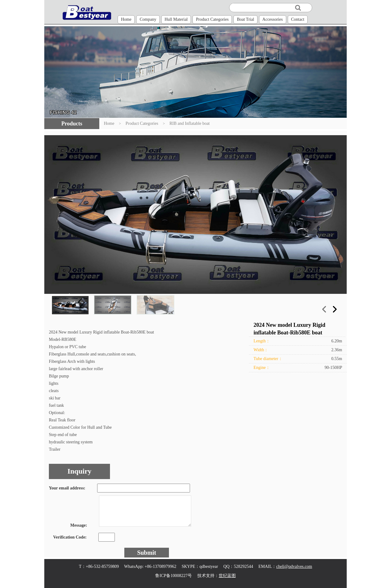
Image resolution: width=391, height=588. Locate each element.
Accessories (273, 19)
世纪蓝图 (227, 576)
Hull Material (176, 19)
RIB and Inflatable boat (190, 123)
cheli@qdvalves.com (294, 566)
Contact (298, 19)
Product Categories (212, 19)
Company (148, 19)
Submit (147, 553)
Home (126, 19)
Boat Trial (245, 19)
